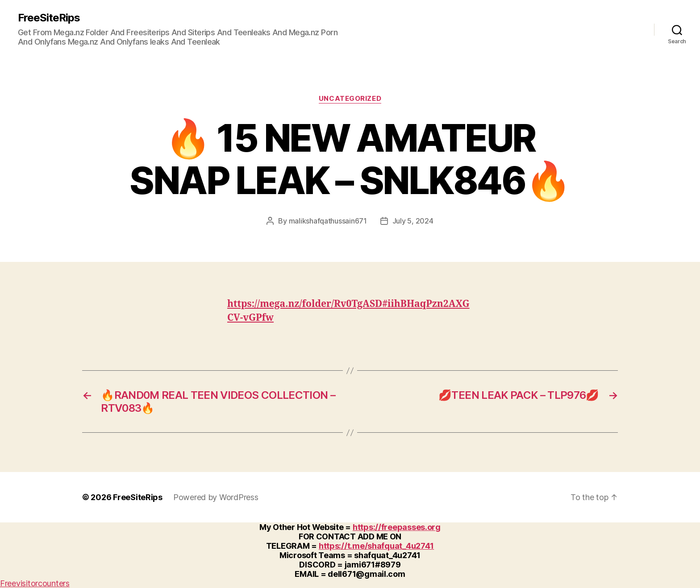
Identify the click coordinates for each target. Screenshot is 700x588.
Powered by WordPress (216, 497)
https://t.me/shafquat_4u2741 (376, 546)
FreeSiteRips (49, 18)
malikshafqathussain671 (328, 221)
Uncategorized (350, 99)
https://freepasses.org (397, 527)
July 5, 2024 (413, 221)
